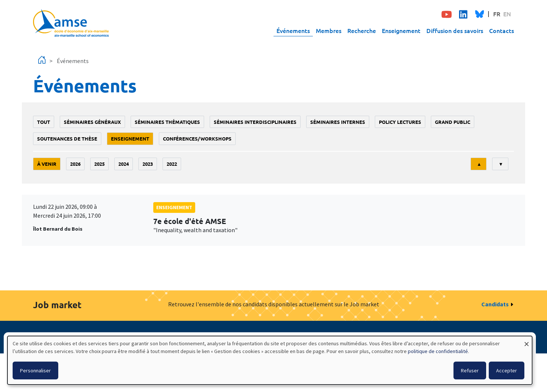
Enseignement (401, 30)
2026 (75, 164)
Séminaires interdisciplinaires (255, 122)
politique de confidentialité (438, 351)
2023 (148, 164)
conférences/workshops (197, 139)
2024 (124, 164)
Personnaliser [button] (35, 370)
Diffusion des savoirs (455, 30)
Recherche (362, 30)
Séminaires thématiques (167, 122)
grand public (453, 122)
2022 (172, 164)
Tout (44, 122)
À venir (47, 164)
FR (497, 14)
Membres (329, 30)
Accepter (507, 370)
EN (507, 14)
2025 (99, 164)
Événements (293, 30)
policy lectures (400, 122)
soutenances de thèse (67, 139)
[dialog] (270, 360)
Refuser (470, 370)
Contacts (502, 30)
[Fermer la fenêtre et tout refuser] (527, 341)
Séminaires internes (338, 122)
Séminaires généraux (92, 122)
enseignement (130, 139)
